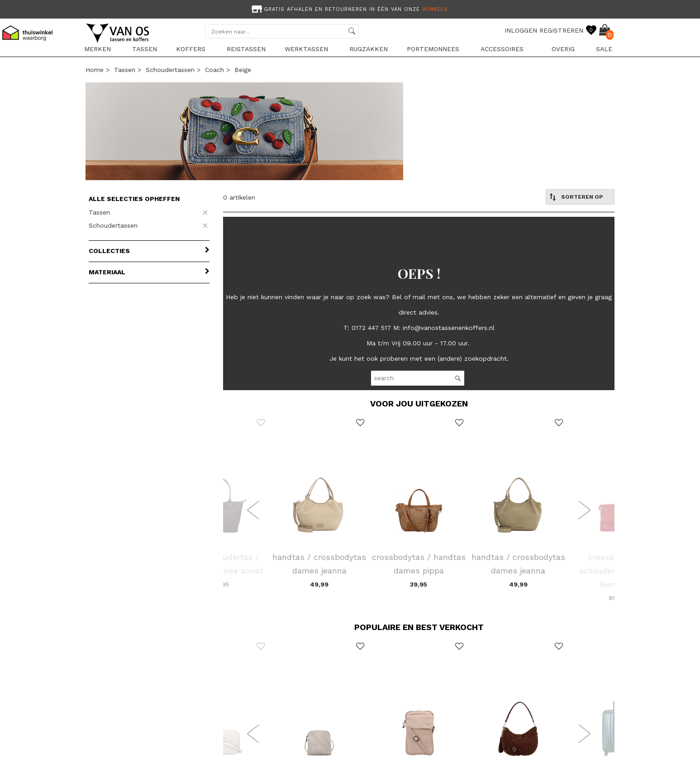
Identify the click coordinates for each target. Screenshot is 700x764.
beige (243, 70)
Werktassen (306, 49)
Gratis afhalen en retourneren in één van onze (349, 9)
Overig (563, 49)
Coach (214, 70)
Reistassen (246, 49)
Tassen (145, 49)
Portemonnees (433, 49)
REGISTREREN (561, 30)
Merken (98, 49)
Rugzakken (369, 49)
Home (95, 70)
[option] (350, 8)
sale (604, 49)
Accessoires (502, 49)
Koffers (191, 49)
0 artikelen (239, 197)
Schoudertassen (170, 70)
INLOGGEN (521, 30)
